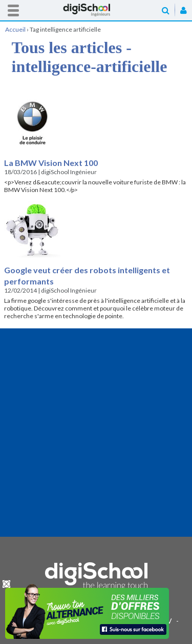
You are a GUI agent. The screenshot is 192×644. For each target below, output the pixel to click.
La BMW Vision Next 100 (51, 163)
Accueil (96, 10)
